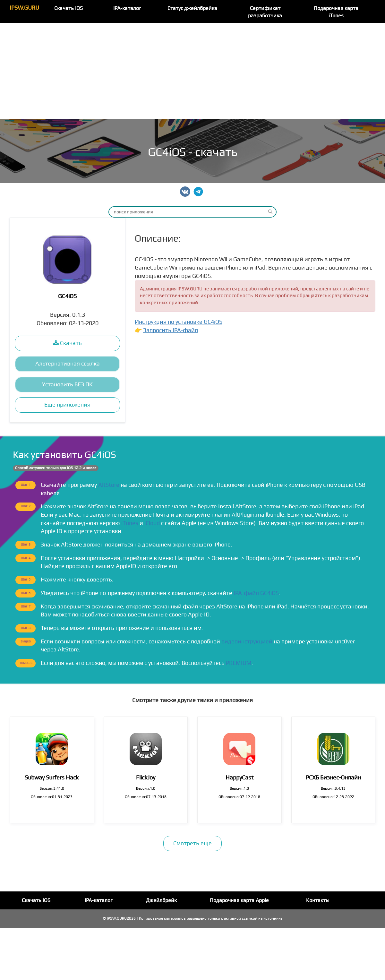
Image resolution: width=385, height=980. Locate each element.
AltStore (109, 485)
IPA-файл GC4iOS (256, 593)
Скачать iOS (68, 8)
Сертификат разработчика (265, 12)
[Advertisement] (193, 71)
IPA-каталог (127, 8)
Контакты (318, 900)
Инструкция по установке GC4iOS (179, 322)
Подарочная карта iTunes (336, 12)
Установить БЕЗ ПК (67, 385)
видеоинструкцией (247, 642)
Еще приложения (67, 405)
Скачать (68, 343)
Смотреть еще (193, 843)
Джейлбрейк (161, 900)
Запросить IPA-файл (171, 330)
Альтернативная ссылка (68, 364)
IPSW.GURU (24, 8)
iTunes (130, 523)
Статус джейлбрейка (192, 8)
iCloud (152, 523)
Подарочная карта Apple (239, 900)
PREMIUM (239, 663)
